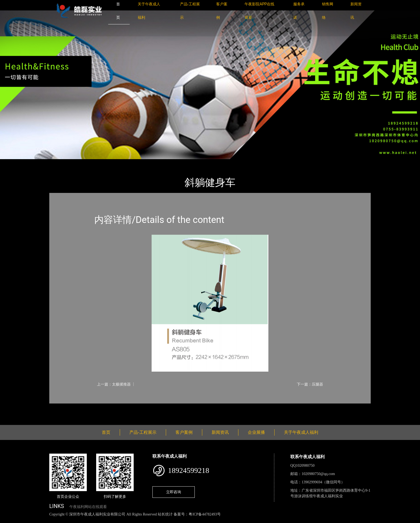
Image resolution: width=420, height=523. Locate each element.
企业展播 (256, 432)
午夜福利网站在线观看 (88, 507)
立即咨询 (174, 492)
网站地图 (8, 520)
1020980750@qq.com (318, 474)
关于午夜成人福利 (301, 432)
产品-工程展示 (81, 163)
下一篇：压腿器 (310, 384)
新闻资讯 (220, 432)
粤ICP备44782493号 (205, 514)
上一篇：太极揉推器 (114, 384)
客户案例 (184, 432)
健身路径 (108, 163)
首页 (59, 163)
